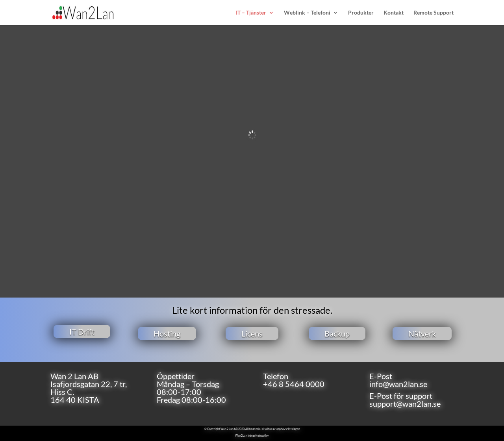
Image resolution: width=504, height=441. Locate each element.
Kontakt (394, 13)
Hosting (167, 333)
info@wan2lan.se (398, 384)
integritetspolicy (258, 435)
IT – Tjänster (251, 13)
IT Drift (82, 331)
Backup (337, 333)
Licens (252, 333)
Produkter (361, 13)
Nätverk (422, 333)
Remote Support (434, 13)
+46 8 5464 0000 (294, 384)
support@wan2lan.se (405, 404)
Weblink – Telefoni (307, 13)
